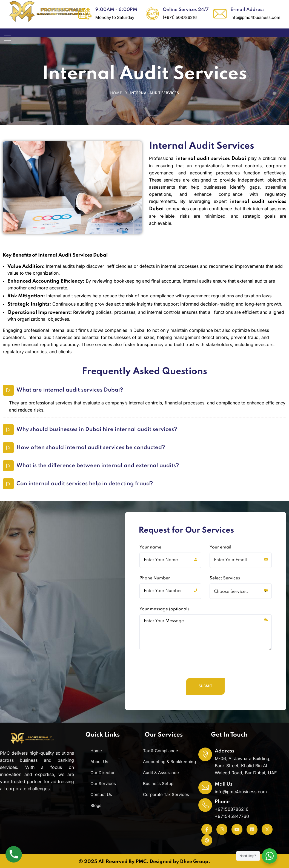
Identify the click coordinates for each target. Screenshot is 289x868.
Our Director (103, 773)
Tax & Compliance (161, 751)
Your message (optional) (206, 655)
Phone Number (171, 614)
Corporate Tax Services (166, 794)
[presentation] (180, 694)
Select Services (241, 614)
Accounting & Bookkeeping (169, 762)
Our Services (103, 784)
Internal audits (60, 266)
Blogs (96, 805)
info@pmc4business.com (241, 792)
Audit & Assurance (161, 773)
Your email (241, 583)
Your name (171, 583)
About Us (99, 762)
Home (116, 93)
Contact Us (101, 794)
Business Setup (158, 784)
